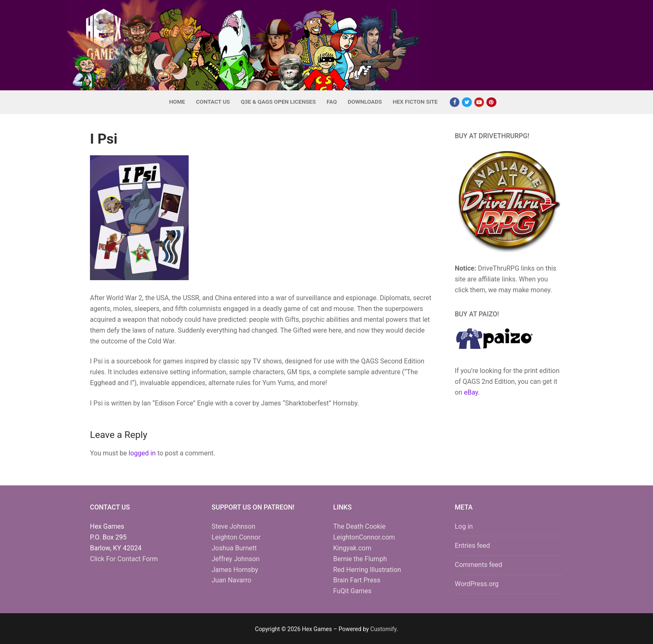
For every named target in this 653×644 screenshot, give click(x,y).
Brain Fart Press (357, 580)
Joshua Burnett (234, 548)
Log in (464, 526)
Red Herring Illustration (367, 570)
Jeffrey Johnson (236, 559)
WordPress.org (477, 584)
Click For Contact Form (124, 559)
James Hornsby (235, 570)
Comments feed (479, 565)
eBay (471, 392)
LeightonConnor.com (364, 537)
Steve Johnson (233, 526)
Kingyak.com (352, 548)
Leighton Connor (236, 537)
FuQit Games (352, 591)
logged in (142, 453)
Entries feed (472, 546)
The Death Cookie (359, 526)
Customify (383, 629)
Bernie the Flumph (360, 559)
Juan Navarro (231, 580)
